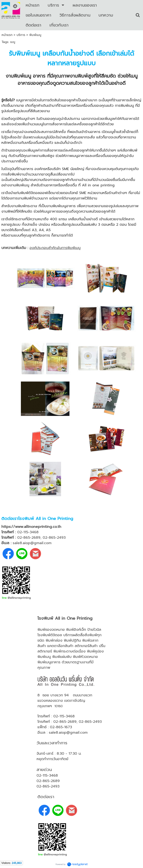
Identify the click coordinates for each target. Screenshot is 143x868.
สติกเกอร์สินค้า (86, 646)
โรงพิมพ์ (26, 519)
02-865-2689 (65, 722)
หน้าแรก (7, 35)
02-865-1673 (61, 727)
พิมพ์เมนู (44, 657)
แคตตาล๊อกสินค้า (60, 646)
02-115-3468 (64, 716)
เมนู (13, 42)
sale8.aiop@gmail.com (68, 733)
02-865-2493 (90, 722)
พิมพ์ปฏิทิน (72, 640)
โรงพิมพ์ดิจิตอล (50, 635)
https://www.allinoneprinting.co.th (31, 527)
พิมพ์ (57, 651)
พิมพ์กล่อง (54, 640)
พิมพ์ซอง (45, 630)
